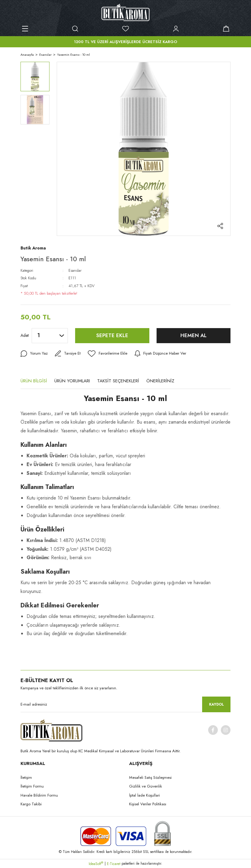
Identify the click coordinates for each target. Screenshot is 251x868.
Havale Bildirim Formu (39, 795)
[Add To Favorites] (109, 354)
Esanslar (75, 270)
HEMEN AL (194, 335)
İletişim (26, 777)
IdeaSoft (96, 864)
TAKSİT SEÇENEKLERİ (118, 381)
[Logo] (125, 12)
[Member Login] (176, 29)
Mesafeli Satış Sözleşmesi (150, 777)
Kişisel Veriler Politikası (148, 804)
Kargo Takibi (31, 804)
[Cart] (226, 29)
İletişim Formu (32, 786)
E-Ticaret (114, 864)
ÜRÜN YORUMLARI (72, 381)
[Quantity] (50, 336)
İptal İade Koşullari (145, 795)
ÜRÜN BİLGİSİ (34, 381)
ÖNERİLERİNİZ (160, 381)
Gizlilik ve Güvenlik (146, 786)
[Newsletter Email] (125, 704)
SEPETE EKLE (112, 335)
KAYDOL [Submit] (216, 704)
